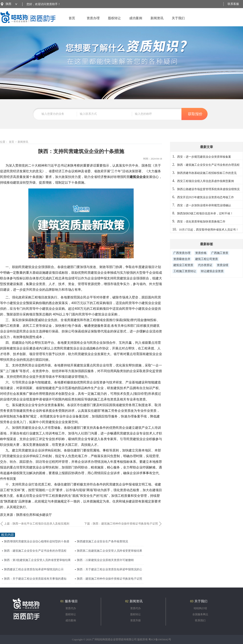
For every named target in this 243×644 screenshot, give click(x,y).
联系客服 (233, 4)
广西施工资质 (220, 253)
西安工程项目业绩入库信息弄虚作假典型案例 (206, 181)
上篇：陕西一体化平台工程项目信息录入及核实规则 (37, 524)
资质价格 (201, 253)
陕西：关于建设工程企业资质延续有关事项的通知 (35, 579)
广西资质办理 (182, 253)
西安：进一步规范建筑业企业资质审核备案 (204, 157)
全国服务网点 (200, 614)
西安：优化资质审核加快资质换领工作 (201, 222)
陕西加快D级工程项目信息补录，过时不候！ (205, 213)
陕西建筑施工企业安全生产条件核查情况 (102, 541)
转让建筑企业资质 (212, 271)
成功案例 (136, 21)
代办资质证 (205, 265)
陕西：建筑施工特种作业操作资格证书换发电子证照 (110, 579)
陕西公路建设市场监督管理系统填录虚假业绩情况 (208, 189)
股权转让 (114, 21)
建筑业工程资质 (183, 265)
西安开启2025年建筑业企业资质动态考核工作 (206, 197)
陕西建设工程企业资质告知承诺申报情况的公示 (34, 569)
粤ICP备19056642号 (160, 639)
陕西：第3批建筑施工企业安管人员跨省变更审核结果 (37, 560)
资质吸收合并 (182, 259)
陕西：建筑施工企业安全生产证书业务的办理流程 (35, 551)
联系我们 (200, 620)
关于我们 (178, 21)
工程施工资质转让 (185, 271)
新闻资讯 (157, 21)
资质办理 (93, 21)
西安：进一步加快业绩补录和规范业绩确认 (204, 205)
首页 (72, 21)
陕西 (9, 4)
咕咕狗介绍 (200, 608)
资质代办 (71, 608)
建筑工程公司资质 (207, 259)
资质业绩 (223, 265)
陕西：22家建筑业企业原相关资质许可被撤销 (105, 560)
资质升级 (135, 620)
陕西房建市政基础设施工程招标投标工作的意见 (207, 173)
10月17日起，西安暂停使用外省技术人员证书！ (209, 230)
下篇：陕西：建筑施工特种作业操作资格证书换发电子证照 (121, 524)
